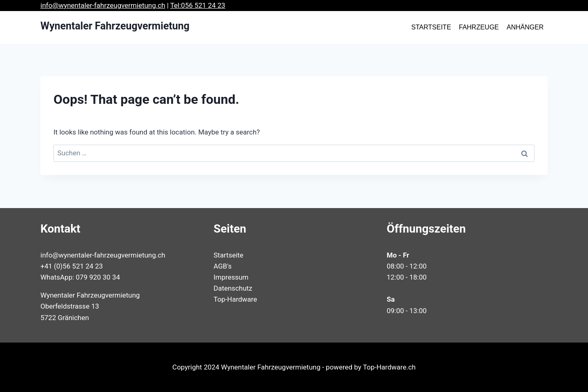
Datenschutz (233, 288)
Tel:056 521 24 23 (198, 5)
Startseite (228, 255)
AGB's (223, 266)
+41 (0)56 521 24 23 (72, 266)
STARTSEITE (431, 27)
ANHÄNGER (525, 27)
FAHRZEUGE (479, 27)
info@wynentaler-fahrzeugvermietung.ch (103, 5)
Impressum (231, 277)
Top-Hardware (235, 299)
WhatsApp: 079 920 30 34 (80, 277)
